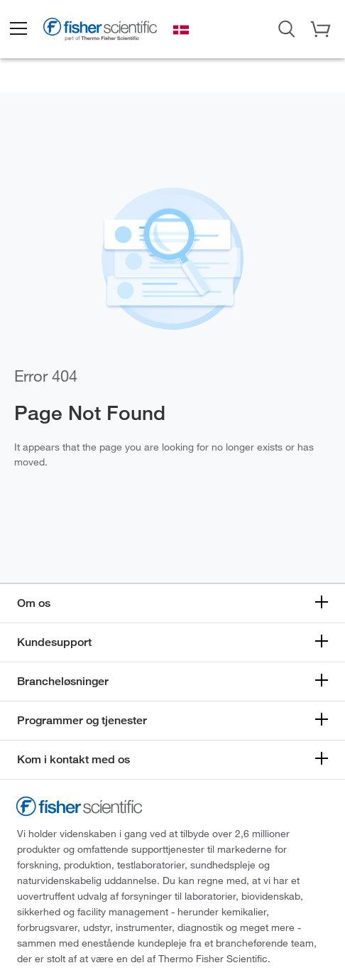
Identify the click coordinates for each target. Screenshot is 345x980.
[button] (18, 29)
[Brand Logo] (100, 31)
